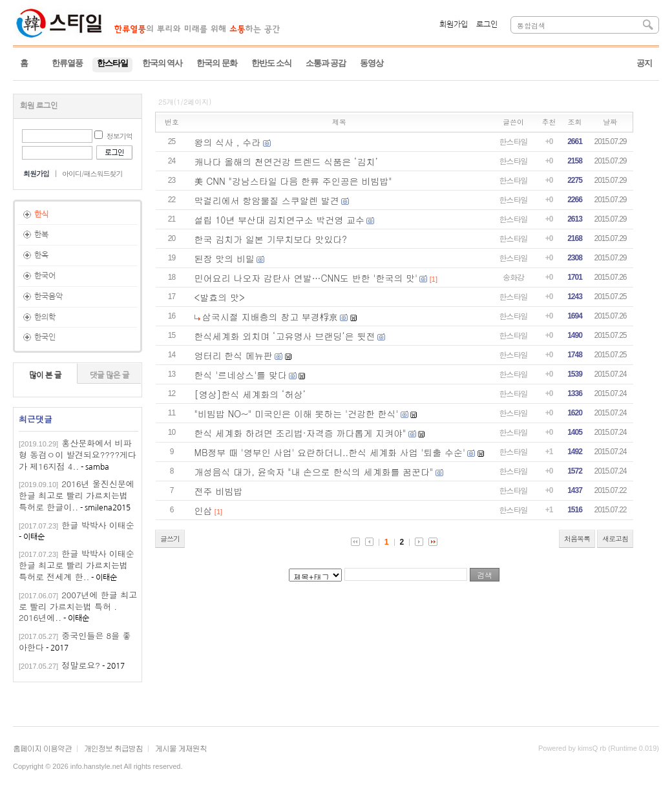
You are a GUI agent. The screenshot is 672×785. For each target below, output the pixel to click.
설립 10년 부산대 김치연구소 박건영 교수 (279, 220)
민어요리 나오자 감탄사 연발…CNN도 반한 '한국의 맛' (306, 278)
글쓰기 (170, 539)
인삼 (204, 510)
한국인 (45, 337)
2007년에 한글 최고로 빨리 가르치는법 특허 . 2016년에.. (78, 606)
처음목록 (577, 539)
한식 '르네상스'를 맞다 (241, 375)
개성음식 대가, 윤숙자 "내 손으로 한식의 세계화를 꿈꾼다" (314, 472)
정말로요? (81, 665)
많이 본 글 (45, 375)
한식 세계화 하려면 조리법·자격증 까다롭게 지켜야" (300, 433)
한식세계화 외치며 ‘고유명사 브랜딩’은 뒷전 (285, 336)
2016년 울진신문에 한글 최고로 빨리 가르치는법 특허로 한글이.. (77, 495)
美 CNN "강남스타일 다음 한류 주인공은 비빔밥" (293, 181)
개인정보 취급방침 (113, 748)
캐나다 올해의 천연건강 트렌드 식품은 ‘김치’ (287, 162)
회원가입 (454, 25)
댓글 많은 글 (110, 375)
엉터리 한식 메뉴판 (234, 355)
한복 (41, 235)
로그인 (487, 25)
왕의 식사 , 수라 (228, 142)
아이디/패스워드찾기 (92, 173)
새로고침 (615, 539)
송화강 (513, 277)
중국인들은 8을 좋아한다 (75, 641)
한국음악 (48, 297)
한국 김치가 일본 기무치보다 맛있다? (271, 239)
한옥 (41, 255)
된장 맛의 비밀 (225, 258)
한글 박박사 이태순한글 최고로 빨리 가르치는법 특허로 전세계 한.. (77, 565)
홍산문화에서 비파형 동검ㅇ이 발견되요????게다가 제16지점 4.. (78, 455)
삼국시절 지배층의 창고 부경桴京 (270, 317)
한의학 (45, 317)
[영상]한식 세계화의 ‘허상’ (250, 394)
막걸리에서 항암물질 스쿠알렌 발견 (267, 200)
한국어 (45, 276)
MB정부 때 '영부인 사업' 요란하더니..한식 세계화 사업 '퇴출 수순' (330, 452)
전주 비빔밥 (219, 491)
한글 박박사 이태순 (98, 525)
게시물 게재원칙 (181, 748)
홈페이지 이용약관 (42, 748)
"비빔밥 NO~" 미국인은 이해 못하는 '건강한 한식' (297, 413)
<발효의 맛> (220, 297)
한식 (41, 215)
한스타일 (514, 141)
